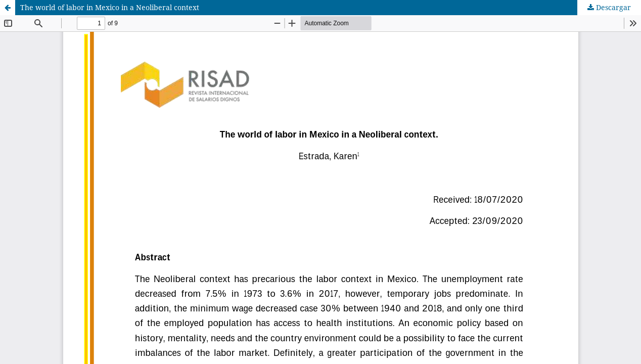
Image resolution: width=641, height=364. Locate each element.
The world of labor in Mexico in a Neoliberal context (110, 7)
